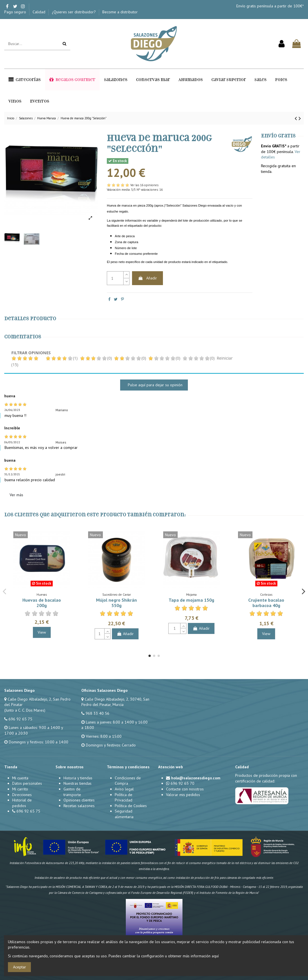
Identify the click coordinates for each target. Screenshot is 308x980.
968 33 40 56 (97, 713)
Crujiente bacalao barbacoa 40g (266, 603)
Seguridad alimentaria (124, 814)
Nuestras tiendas (77, 783)
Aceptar (20, 967)
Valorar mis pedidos (183, 795)
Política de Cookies (131, 806)
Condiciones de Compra (128, 781)
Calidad (40, 12)
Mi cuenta (20, 778)
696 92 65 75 (20, 719)
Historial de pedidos (22, 803)
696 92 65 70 (182, 783)
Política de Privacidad (124, 797)
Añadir (147, 278)
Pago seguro (16, 12)
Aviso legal (124, 789)
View (42, 632)
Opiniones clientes (79, 800)
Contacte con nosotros (185, 789)
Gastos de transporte (72, 792)
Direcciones (22, 795)
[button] (25, 80)
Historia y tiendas (78, 778)
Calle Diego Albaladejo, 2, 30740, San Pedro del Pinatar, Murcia (115, 702)
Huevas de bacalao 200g (42, 603)
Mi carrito (20, 789)
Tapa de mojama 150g (191, 600)
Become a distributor (120, 12)
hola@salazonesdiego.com (196, 778)
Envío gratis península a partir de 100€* (270, 6)
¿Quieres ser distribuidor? (74, 12)
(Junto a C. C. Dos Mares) (25, 710)
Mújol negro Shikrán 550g (116, 603)
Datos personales (27, 783)
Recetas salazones (79, 806)
